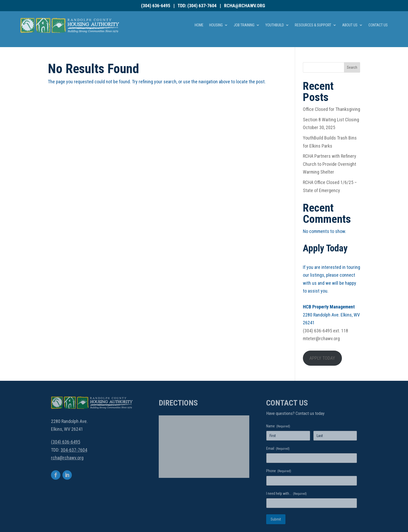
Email (278, 449)
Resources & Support (313, 16)
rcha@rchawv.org (245, 6)
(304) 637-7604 (202, 6)
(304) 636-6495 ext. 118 (326, 331)
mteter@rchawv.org (321, 338)
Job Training (244, 16)
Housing (216, 16)
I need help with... (286, 494)
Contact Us (378, 16)
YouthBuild (275, 16)
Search (352, 67)
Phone (279, 471)
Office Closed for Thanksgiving (331, 109)
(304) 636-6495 (156, 6)
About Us (350, 16)
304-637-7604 (74, 450)
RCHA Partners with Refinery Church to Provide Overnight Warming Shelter (330, 164)
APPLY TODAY (322, 358)
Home (199, 16)
